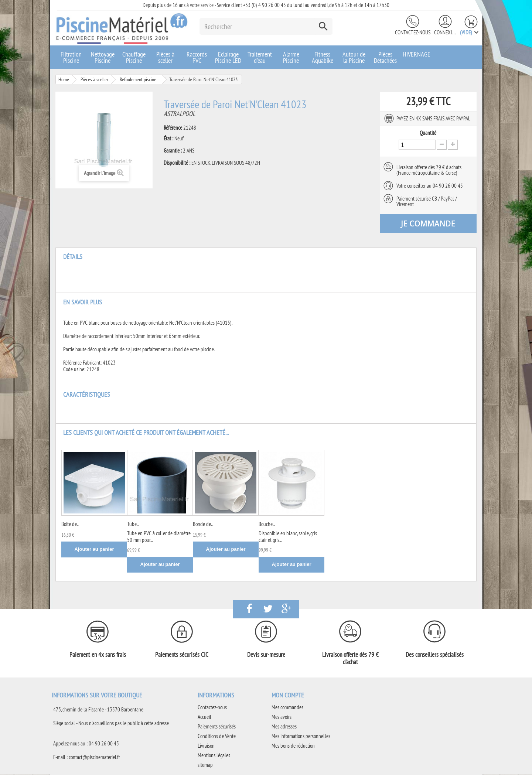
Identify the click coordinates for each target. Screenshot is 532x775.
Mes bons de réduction (293, 746)
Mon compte (288, 695)
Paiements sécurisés (217, 727)
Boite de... (70, 524)
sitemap (205, 765)
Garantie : (173, 151)
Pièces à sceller (165, 57)
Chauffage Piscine (134, 57)
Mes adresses (284, 727)
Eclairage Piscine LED (228, 57)
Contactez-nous (413, 32)
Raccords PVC (197, 57)
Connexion (445, 32)
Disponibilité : (177, 163)
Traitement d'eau (260, 57)
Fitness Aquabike (323, 57)
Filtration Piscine (71, 57)
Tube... (133, 524)
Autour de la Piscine (354, 57)
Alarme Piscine (291, 57)
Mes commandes (287, 708)
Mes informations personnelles (301, 736)
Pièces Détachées (385, 57)
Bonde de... (203, 524)
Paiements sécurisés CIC (182, 655)
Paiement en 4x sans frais (98, 655)
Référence (173, 128)
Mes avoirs (282, 717)
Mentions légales (214, 756)
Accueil (204, 717)
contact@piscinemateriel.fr (94, 757)
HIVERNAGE (417, 54)
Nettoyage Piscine (103, 57)
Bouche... (267, 524)
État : (168, 139)
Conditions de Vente (217, 736)
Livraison (206, 746)
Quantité (428, 133)
